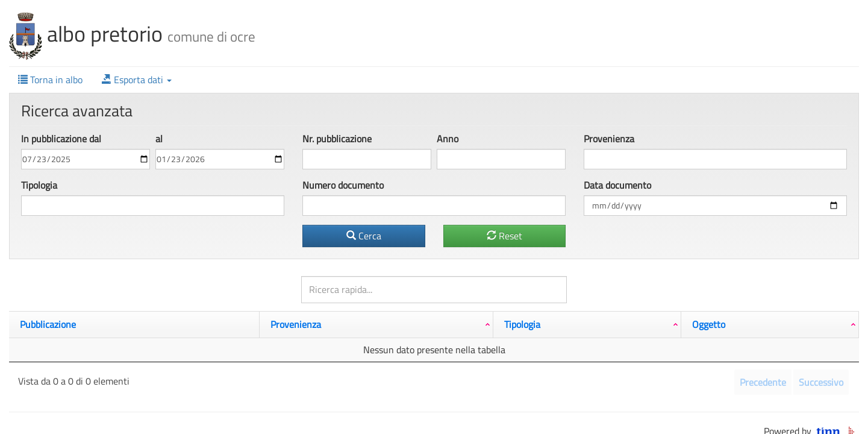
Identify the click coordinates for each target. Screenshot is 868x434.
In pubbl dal (61, 139)
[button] (137, 80)
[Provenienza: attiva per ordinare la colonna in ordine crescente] (376, 325)
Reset (504, 236)
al (159, 139)
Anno (448, 139)
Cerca (364, 236)
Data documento (617, 185)
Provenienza (609, 139)
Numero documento (343, 185)
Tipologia (39, 185)
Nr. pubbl (337, 139)
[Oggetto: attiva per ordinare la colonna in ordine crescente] (770, 325)
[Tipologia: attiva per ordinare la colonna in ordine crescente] (587, 325)
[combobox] (715, 159)
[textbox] (605, 159)
